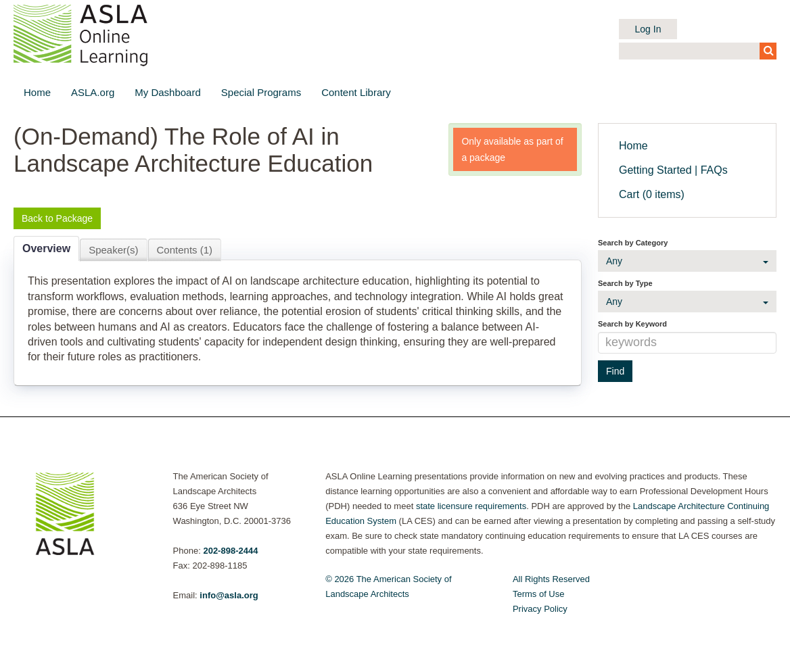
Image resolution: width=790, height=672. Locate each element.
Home (37, 92)
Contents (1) (185, 250)
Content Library (356, 92)
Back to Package (57, 218)
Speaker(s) (113, 250)
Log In (648, 29)
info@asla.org (229, 595)
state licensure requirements (471, 506)
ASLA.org (93, 92)
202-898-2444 (230, 551)
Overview (46, 248)
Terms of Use (539, 594)
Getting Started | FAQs (673, 170)
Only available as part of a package (512, 149)
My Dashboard (168, 92)
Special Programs (261, 92)
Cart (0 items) (652, 194)
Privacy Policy (540, 609)
